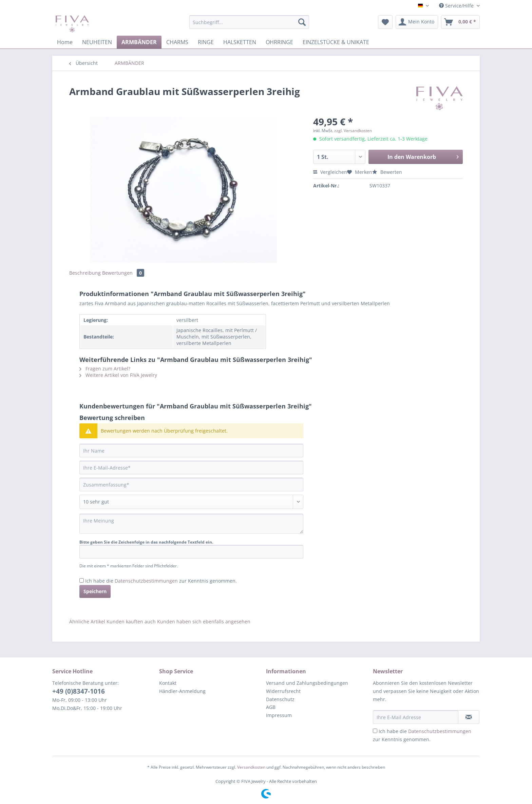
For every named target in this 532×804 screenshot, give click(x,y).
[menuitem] (249, 25)
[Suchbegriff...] (249, 22)
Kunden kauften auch (131, 622)
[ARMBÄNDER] (139, 42)
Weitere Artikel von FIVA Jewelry (118, 375)
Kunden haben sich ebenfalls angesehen (204, 622)
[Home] (65, 42)
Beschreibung (85, 273)
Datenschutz (280, 699)
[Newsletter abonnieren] (469, 717)
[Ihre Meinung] (191, 524)
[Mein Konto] (417, 22)
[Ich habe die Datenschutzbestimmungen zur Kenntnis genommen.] (82, 580)
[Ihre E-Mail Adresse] (416, 717)
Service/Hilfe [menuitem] (457, 6)
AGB (271, 707)
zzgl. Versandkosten (353, 131)
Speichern (95, 591)
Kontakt (168, 683)
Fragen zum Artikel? (105, 369)
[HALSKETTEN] (240, 42)
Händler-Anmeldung (182, 691)
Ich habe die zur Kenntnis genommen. (161, 581)
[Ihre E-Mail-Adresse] (191, 468)
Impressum (279, 715)
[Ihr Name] (191, 451)
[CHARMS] (177, 42)
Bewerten (387, 172)
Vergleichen (330, 172)
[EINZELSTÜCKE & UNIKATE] (336, 42)
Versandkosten (251, 767)
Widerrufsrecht (283, 691)
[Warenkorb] (460, 22)
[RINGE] (206, 42)
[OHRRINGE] (279, 42)
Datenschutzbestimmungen (146, 581)
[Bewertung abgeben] (191, 502)
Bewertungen (123, 273)
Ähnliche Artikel (87, 622)
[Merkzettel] (385, 22)
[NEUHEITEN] (97, 42)
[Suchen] (302, 22)
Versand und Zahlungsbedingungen (307, 683)
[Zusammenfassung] (191, 485)
